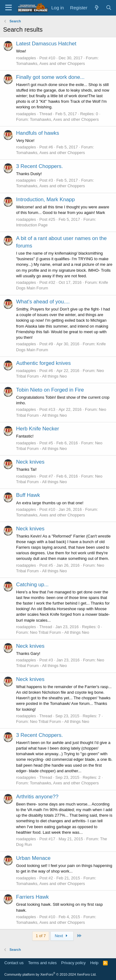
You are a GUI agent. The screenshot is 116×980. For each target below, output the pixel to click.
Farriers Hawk (32, 897)
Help (95, 963)
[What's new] (96, 8)
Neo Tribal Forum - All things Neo (60, 632)
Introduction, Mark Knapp (45, 200)
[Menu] (9, 8)
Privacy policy (73, 963)
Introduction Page (32, 225)
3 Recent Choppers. (39, 166)
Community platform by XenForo (50, 974)
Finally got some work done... (50, 77)
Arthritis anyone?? (37, 797)
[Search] (109, 8)
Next (62, 936)
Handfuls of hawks (38, 133)
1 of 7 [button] (41, 936)
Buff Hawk (28, 495)
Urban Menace (33, 858)
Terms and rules (42, 963)
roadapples (26, 58)
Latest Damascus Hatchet (46, 44)
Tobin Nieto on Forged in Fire (50, 390)
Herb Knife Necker (38, 429)
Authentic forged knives (43, 363)
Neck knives (30, 462)
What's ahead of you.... (43, 302)
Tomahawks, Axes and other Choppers (51, 64)
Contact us (14, 963)
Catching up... (32, 585)
